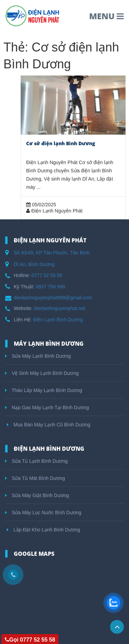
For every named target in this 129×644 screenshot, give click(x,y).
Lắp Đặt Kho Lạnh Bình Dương (44, 530)
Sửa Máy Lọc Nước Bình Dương (43, 513)
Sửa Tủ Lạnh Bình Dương (36, 461)
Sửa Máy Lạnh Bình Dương (38, 356)
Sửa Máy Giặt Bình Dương (37, 495)
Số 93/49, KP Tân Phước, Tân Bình (52, 253)
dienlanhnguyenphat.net (59, 308)
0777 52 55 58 (47, 275)
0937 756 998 (51, 287)
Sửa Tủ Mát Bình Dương (35, 478)
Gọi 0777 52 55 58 (30, 640)
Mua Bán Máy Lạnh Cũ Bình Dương (49, 425)
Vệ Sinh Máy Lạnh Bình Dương (42, 373)
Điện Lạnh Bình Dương (58, 320)
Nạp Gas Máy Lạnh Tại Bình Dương (47, 407)
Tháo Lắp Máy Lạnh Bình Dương (44, 390)
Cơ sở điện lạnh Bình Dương (61, 143)
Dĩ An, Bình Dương (34, 264)
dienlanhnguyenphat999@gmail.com (53, 298)
